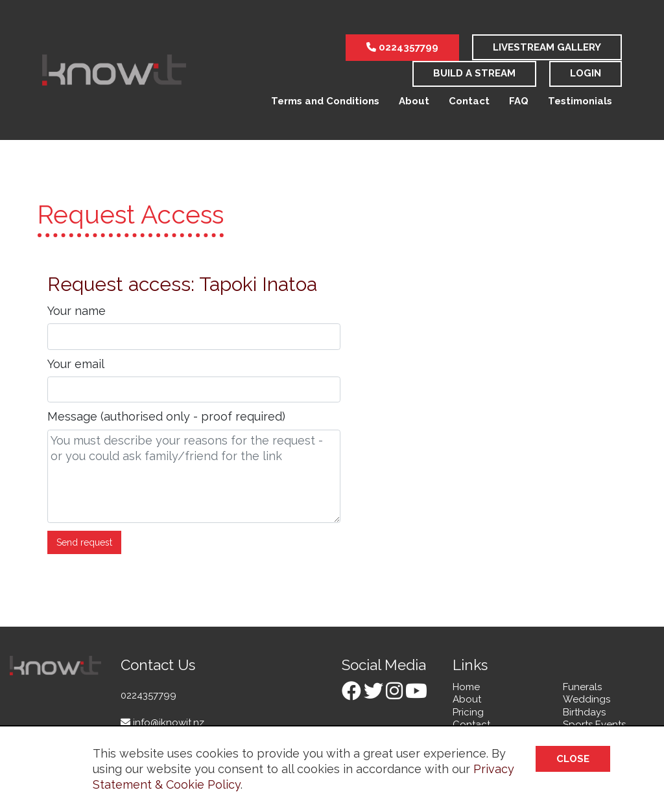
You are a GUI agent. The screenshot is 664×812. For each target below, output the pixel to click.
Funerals (582, 687)
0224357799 (402, 47)
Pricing (468, 712)
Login (586, 73)
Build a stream (474, 73)
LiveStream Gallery (547, 47)
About (414, 101)
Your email (76, 364)
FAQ (519, 101)
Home (466, 687)
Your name (77, 311)
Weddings (587, 699)
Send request (84, 542)
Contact (469, 101)
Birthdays (584, 712)
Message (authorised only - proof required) (166, 416)
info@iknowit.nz (162, 723)
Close (573, 759)
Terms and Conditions (325, 101)
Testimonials (580, 101)
